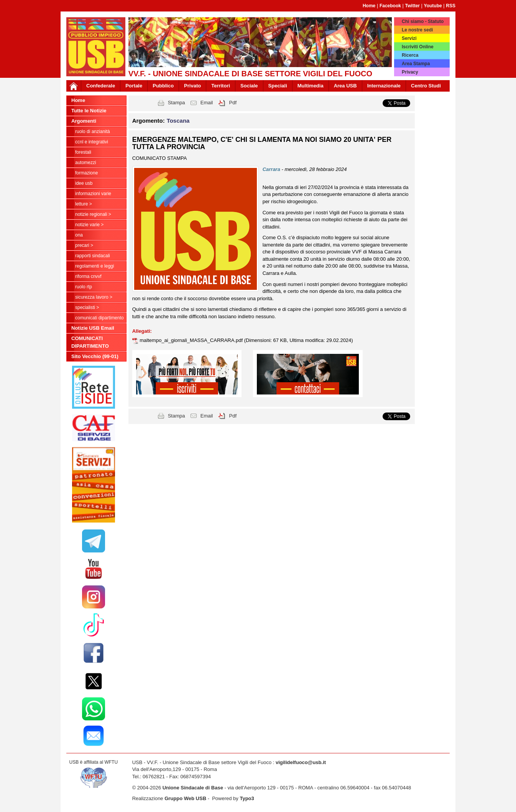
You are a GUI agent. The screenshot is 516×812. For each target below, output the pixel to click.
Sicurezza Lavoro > (94, 297)
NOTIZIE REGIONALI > (93, 214)
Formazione (86, 173)
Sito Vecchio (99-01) (95, 356)
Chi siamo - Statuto (423, 21)
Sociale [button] (249, 86)
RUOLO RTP (84, 287)
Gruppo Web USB (185, 798)
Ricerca (410, 55)
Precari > (84, 245)
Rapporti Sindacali (93, 256)
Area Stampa (416, 64)
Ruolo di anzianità (93, 131)
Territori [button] (221, 86)
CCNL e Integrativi (92, 142)
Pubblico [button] (163, 86)
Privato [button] (192, 86)
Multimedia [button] (311, 86)
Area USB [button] (345, 86)
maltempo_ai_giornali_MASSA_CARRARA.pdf (192, 340)
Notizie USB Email (93, 328)
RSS (451, 6)
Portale (134, 86)
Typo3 (247, 798)
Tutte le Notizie (89, 111)
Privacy (410, 72)
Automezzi (86, 163)
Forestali (83, 152)
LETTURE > (84, 204)
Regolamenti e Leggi (94, 266)
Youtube (433, 6)
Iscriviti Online (418, 47)
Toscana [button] (178, 121)
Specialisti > (87, 307)
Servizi (409, 38)
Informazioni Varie (93, 194)
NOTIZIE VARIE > (89, 225)
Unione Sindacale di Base (193, 788)
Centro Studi (426, 86)
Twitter (412, 6)
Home (369, 6)
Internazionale (384, 86)
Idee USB (84, 183)
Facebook (390, 6)
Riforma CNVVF (88, 276)
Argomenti (84, 121)
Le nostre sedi (417, 30)
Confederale (101, 86)
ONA (79, 235)
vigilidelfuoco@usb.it (301, 762)
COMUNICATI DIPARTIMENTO (99, 318)
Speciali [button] (278, 86)
